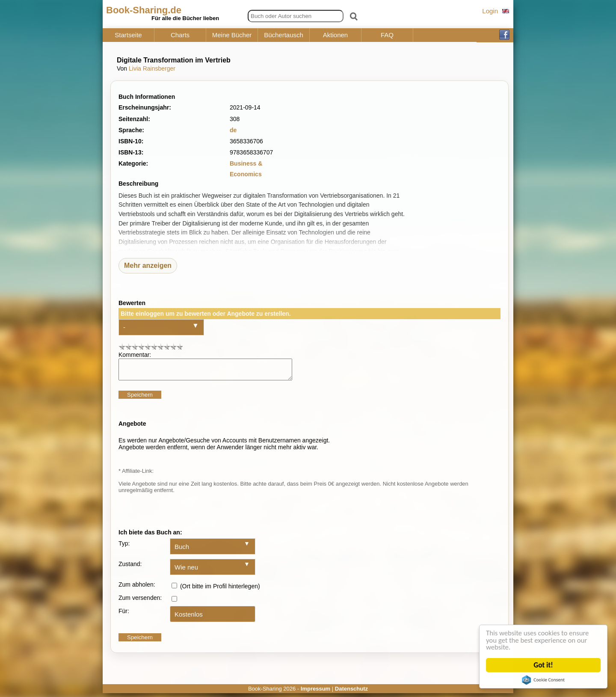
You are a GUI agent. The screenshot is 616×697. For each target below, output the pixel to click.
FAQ (387, 35)
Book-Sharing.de (144, 10)
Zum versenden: (140, 602)
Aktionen (335, 35)
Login (490, 11)
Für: (124, 615)
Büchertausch (284, 35)
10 (179, 346)
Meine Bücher (232, 35)
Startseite (128, 35)
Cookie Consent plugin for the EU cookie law (544, 680)
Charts (180, 35)
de (233, 130)
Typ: (124, 547)
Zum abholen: (137, 588)
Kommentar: (135, 355)
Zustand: (130, 568)
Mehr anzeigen (148, 265)
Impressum (315, 693)
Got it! (544, 665)
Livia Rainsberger (152, 68)
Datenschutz (351, 693)
